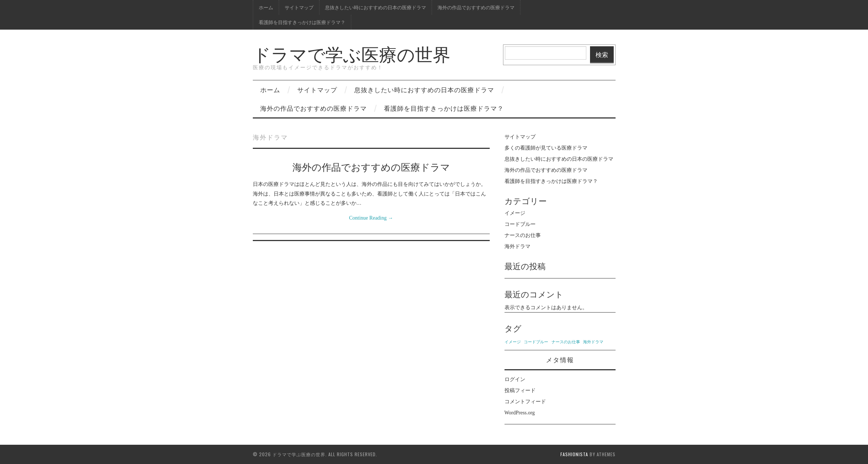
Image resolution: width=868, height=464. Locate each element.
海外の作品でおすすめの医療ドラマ (476, 7)
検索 (602, 54)
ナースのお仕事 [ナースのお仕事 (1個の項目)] (566, 342)
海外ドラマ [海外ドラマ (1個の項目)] (593, 342)
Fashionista (574, 454)
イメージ (515, 213)
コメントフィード (525, 402)
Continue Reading (371, 218)
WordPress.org (520, 413)
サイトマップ (299, 7)
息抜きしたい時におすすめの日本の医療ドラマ (376, 7)
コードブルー (520, 224)
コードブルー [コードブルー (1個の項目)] (536, 342)
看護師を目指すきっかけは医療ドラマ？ (302, 22)
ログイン (515, 379)
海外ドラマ (517, 246)
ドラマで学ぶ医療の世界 (352, 53)
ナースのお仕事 (523, 235)
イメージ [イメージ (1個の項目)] (513, 342)
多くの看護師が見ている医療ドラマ (546, 148)
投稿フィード (520, 390)
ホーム (266, 7)
